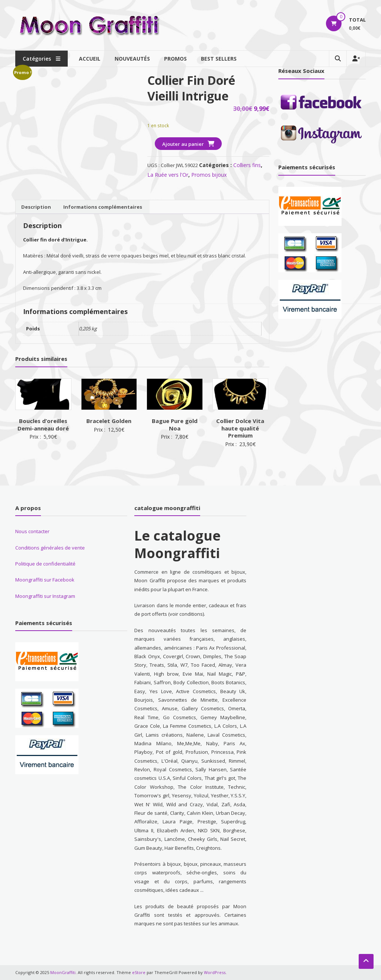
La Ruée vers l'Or (168, 175)
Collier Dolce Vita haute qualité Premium (240, 428)
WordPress (215, 972)
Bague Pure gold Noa (175, 425)
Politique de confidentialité (45, 564)
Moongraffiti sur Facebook (45, 580)
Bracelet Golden (109, 421)
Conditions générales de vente (50, 548)
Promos (175, 59)
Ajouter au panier (183, 144)
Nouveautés (132, 59)
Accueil (90, 59)
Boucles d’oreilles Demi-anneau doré (43, 425)
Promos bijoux (209, 175)
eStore (139, 972)
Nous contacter (32, 531)
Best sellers (219, 59)
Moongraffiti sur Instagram (45, 596)
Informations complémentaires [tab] (103, 207)
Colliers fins (247, 165)
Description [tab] (36, 207)
